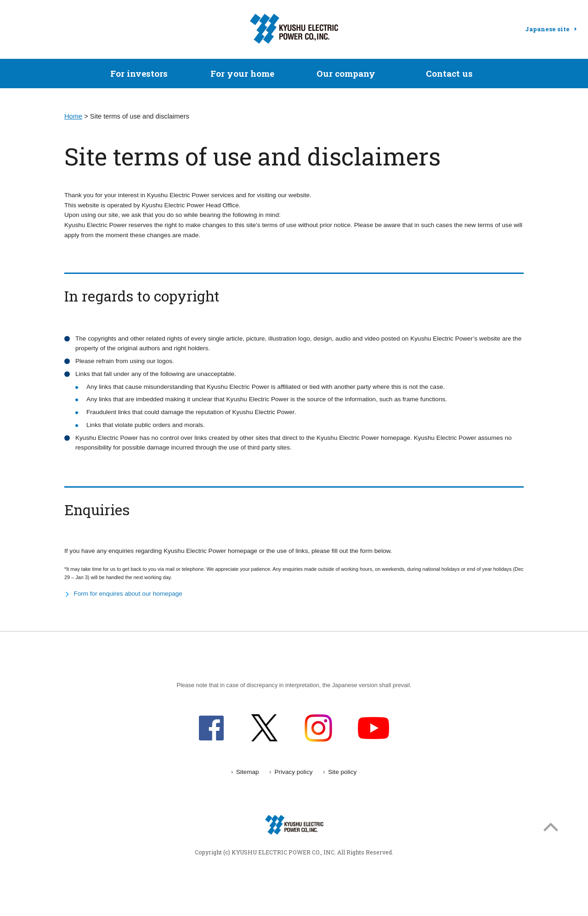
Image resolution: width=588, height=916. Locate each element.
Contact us (449, 73)
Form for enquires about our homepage (128, 594)
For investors (139, 73)
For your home (242, 73)
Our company (346, 73)
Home (73, 116)
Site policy (342, 772)
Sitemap (248, 772)
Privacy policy (293, 772)
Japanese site (547, 29)
